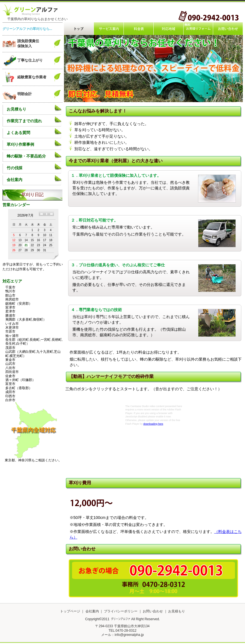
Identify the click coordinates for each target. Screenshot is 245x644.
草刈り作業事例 (20, 144)
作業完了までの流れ (24, 121)
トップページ (70, 611)
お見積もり (16, 109)
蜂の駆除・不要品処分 (26, 156)
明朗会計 (25, 94)
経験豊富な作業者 (32, 77)
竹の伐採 (15, 168)
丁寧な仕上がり (30, 60)
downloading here (153, 424)
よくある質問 (18, 133)
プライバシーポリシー (121, 611)
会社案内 (15, 180)
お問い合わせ (153, 611)
